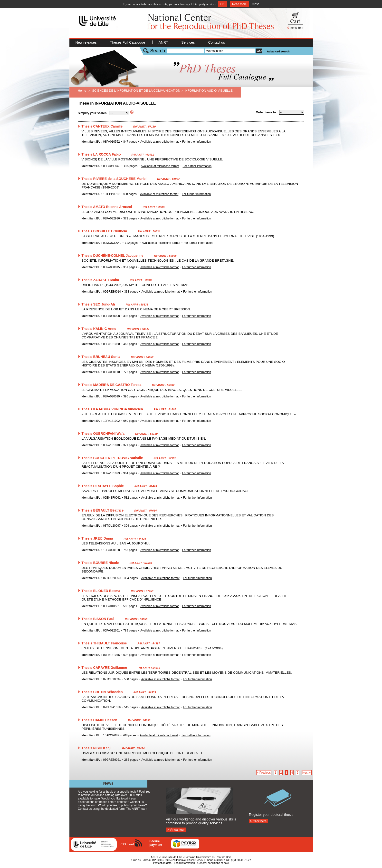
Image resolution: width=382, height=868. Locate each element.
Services (188, 42)
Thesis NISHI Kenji (97, 748)
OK (223, 4)
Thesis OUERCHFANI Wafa (103, 434)
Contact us (217, 42)
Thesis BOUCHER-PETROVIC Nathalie (112, 458)
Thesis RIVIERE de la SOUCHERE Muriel (114, 179)
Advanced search (278, 51)
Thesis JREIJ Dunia (97, 538)
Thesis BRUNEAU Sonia (101, 357)
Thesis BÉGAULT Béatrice (103, 510)
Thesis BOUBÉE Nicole (100, 563)
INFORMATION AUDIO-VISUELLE (208, 91)
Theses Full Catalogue (128, 42)
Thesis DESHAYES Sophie (103, 486)
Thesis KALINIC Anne (99, 329)
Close (256, 4)
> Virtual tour (176, 830)
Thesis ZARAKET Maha (100, 280)
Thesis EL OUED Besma (101, 591)
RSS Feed (127, 844)
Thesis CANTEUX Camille (102, 126)
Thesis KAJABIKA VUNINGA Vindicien (112, 409)
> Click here (258, 821)
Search (158, 51)
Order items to (266, 112)
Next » (307, 773)
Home (82, 91)
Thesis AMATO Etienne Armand (107, 207)
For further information (197, 142)
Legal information (184, 863)
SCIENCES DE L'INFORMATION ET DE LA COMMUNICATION (136, 91)
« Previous (264, 773)
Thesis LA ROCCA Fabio (101, 154)
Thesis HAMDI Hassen (100, 720)
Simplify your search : (93, 113)
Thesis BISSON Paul (98, 619)
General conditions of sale (213, 863)
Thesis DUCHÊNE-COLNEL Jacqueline (113, 256)
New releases (87, 42)
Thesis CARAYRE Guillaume (104, 668)
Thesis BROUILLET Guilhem (104, 231)
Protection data (162, 863)
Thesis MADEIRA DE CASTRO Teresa (112, 385)
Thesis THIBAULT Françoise (104, 643)
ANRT (164, 42)
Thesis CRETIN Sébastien (102, 692)
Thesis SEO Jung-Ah (98, 304)
